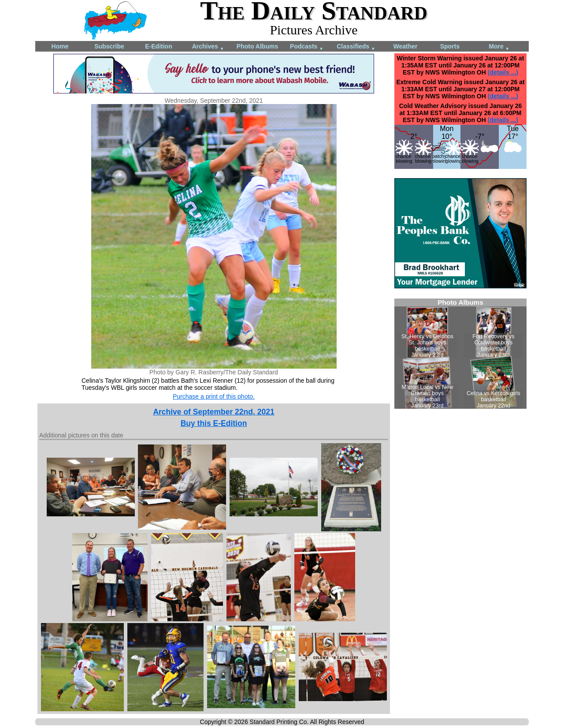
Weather (406, 46)
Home (60, 46)
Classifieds (356, 47)
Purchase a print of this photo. (214, 396)
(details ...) (503, 72)
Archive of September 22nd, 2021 (213, 412)
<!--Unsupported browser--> (460, 354)
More (499, 47)
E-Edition (158, 46)
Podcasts (307, 47)
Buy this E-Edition (214, 423)
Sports (450, 46)
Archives (208, 47)
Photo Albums (257, 46)
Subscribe (109, 46)
